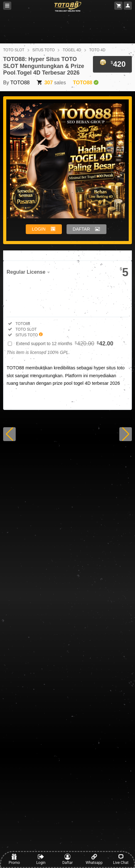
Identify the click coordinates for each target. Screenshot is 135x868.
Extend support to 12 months (65, 344)
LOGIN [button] (39, 229)
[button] (9, 434)
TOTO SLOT (14, 50)
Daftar (67, 859)
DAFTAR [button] (81, 229)
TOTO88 (20, 83)
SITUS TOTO (43, 50)
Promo (14, 859)
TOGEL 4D (72, 50)
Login (41, 859)
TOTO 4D (97, 50)
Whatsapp (94, 859)
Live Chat (121, 859)
